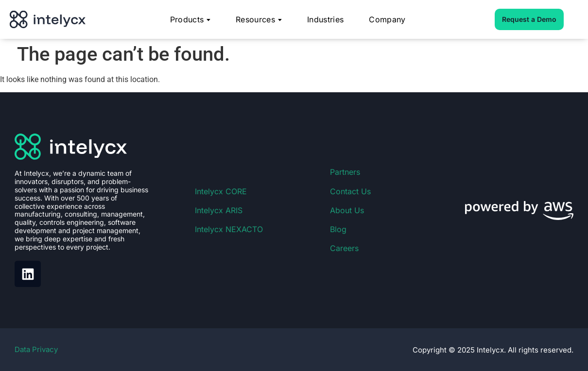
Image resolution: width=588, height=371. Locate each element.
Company (387, 19)
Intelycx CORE (221, 191)
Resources (259, 19)
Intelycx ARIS (219, 210)
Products (190, 19)
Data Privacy (36, 349)
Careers (344, 248)
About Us (347, 210)
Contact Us (350, 191)
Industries (325, 19)
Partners (345, 172)
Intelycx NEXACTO (229, 229)
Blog (338, 229)
